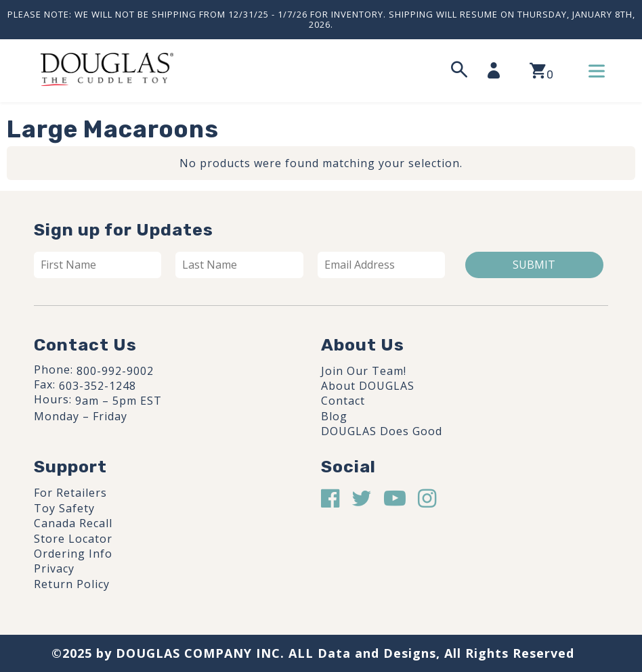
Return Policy (72, 584)
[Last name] (239, 265)
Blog (334, 416)
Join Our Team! (364, 371)
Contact (343, 401)
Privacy (54, 568)
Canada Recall (73, 523)
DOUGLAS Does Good (382, 431)
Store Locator (73, 539)
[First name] (98, 265)
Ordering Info (73, 554)
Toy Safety (64, 508)
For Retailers (70, 493)
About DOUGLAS (368, 386)
